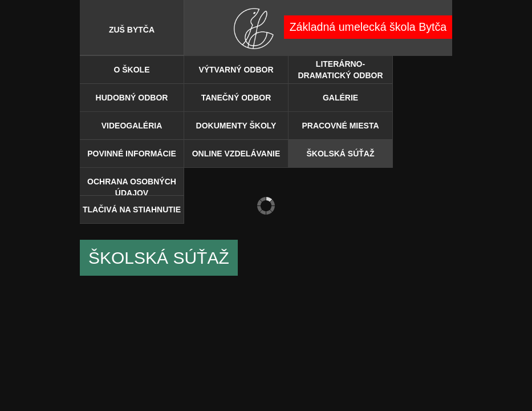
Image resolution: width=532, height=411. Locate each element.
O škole (131, 70)
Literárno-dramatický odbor (340, 70)
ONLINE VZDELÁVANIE (236, 154)
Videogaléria (132, 126)
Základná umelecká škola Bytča (368, 27)
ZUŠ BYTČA (132, 30)
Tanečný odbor (236, 98)
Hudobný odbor (132, 98)
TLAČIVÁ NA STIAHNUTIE (132, 209)
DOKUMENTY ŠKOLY (236, 126)
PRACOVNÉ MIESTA (340, 126)
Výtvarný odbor (236, 70)
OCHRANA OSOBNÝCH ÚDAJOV (132, 186)
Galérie (340, 98)
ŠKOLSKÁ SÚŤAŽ (341, 154)
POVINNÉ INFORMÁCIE (132, 154)
